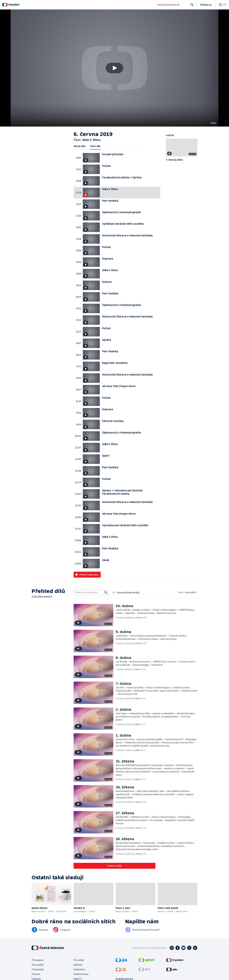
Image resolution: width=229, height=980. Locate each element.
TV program (38, 960)
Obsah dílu (80, 146)
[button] (114, 68)
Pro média (79, 960)
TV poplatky (38, 969)
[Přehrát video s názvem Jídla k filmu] (114, 68)
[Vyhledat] (106, 592)
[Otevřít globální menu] (222, 5)
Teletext (36, 974)
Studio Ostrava (81, 974)
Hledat (191, 6)
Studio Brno (80, 969)
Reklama (78, 965)
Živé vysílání (38, 965)
